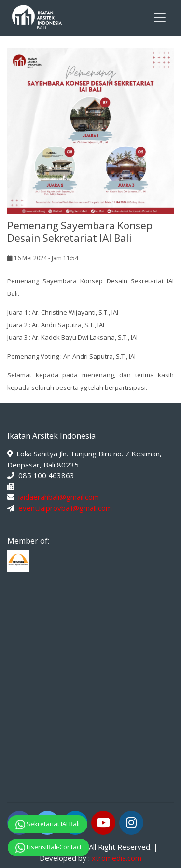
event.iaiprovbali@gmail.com (65, 508)
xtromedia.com (117, 858)
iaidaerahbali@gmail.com (59, 497)
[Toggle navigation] (160, 18)
